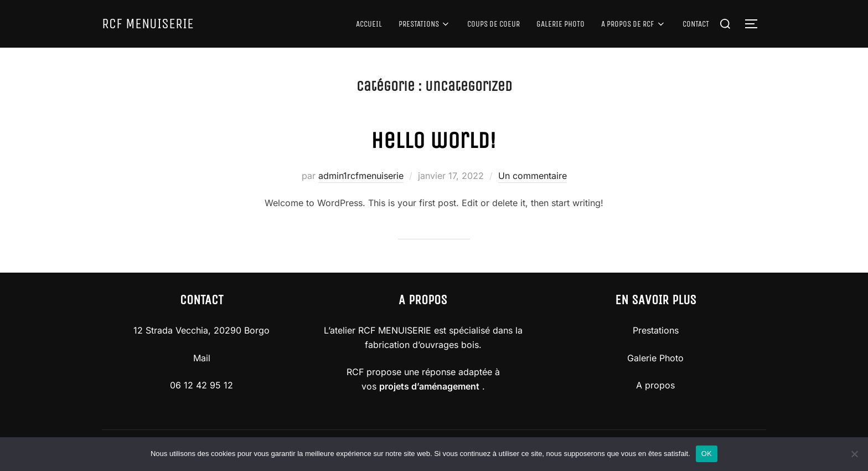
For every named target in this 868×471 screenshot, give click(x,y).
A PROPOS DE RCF (634, 24)
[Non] (854, 454)
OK (707, 454)
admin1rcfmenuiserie (361, 176)
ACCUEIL (369, 24)
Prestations (656, 330)
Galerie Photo (655, 358)
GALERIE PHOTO (560, 24)
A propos (655, 385)
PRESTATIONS (425, 24)
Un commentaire (533, 176)
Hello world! (433, 140)
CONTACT (696, 24)
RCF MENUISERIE (148, 24)
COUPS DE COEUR (494, 24)
